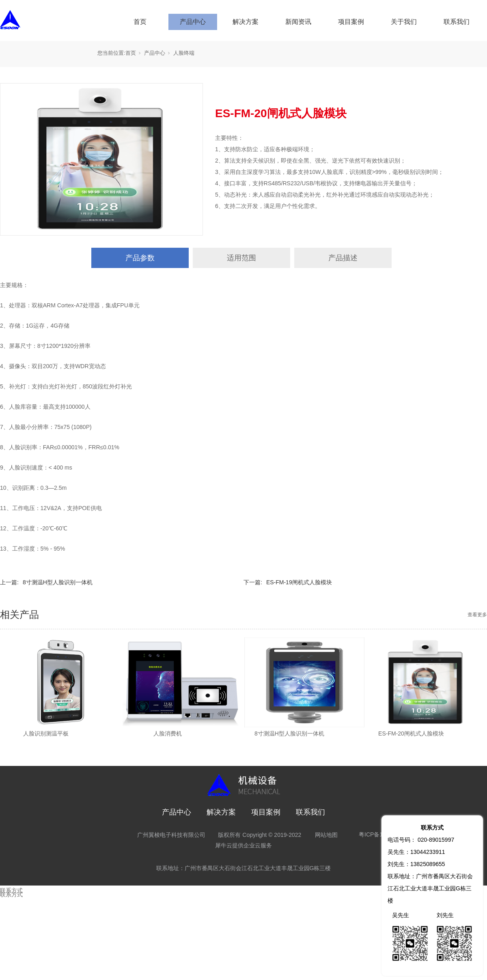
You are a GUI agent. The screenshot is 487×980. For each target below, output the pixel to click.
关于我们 (404, 22)
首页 (140, 22)
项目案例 (351, 22)
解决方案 (246, 22)
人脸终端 (184, 53)
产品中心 (193, 22)
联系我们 (457, 22)
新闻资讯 (298, 22)
